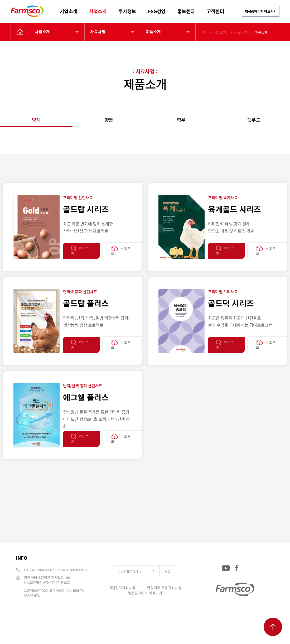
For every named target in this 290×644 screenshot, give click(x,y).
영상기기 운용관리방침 (164, 588)
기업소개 (69, 11)
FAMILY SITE (147, 571)
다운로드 (120, 251)
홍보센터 (186, 11)
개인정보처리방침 (122, 588)
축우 (181, 120)
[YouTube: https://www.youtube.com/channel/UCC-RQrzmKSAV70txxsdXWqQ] (226, 567)
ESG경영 (157, 11)
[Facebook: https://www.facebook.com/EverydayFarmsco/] (237, 567)
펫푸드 (254, 120)
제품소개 (153, 31)
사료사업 (98, 31)
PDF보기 (80, 251)
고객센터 (215, 11)
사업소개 (98, 11)
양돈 (109, 120)
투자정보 (127, 11)
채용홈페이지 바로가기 (261, 11)
